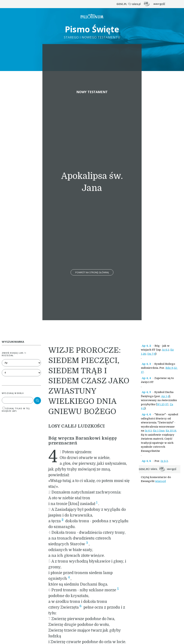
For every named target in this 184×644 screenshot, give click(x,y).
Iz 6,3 (164, 461)
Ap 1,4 (165, 396)
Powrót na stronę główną (92, 272)
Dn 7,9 (151, 354)
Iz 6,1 (165, 350)
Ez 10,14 (171, 431)
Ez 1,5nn (159, 431)
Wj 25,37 (163, 404)
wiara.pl (160, 481)
